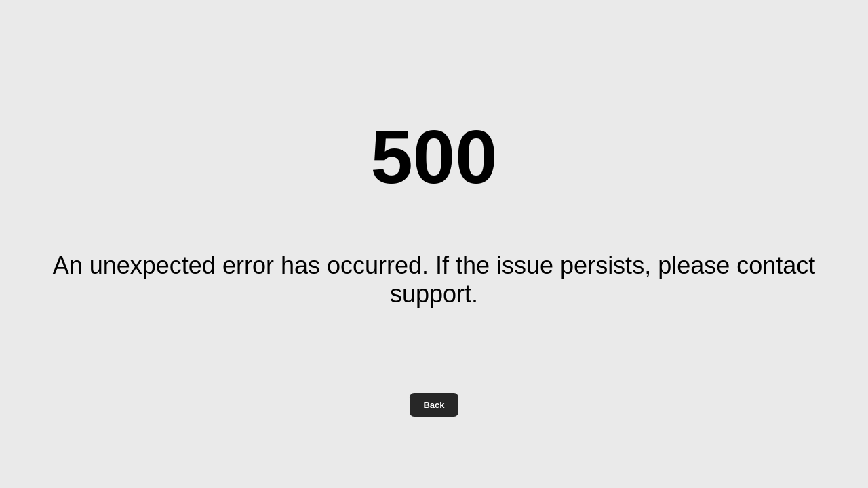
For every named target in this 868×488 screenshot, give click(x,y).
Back (434, 405)
